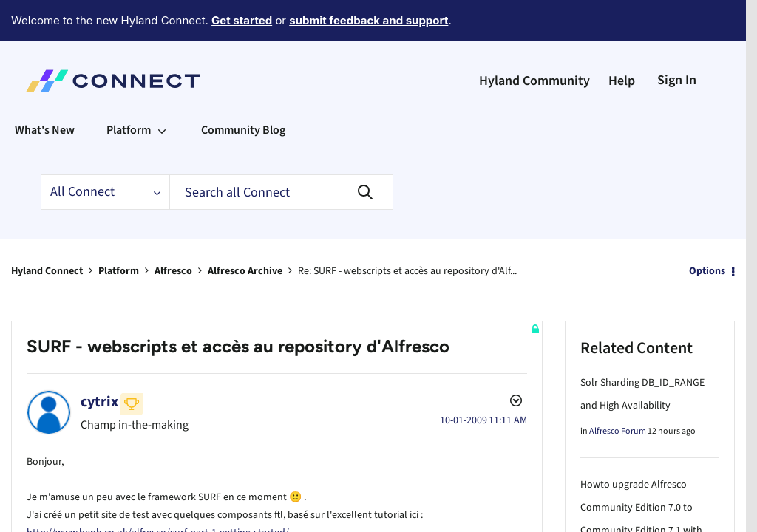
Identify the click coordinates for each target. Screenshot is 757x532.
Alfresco (173, 231)
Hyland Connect (47, 231)
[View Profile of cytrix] (99, 361)
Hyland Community (534, 40)
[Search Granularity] (105, 151)
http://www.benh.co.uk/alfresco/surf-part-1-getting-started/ (158, 489)
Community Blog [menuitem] (243, 89)
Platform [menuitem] (129, 89)
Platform (119, 231)
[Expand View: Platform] (162, 89)
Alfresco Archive (245, 231)
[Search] (281, 151)
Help (622, 40)
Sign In (677, 40)
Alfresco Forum (618, 391)
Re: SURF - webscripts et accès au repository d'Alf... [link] (407, 231)
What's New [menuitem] (45, 89)
